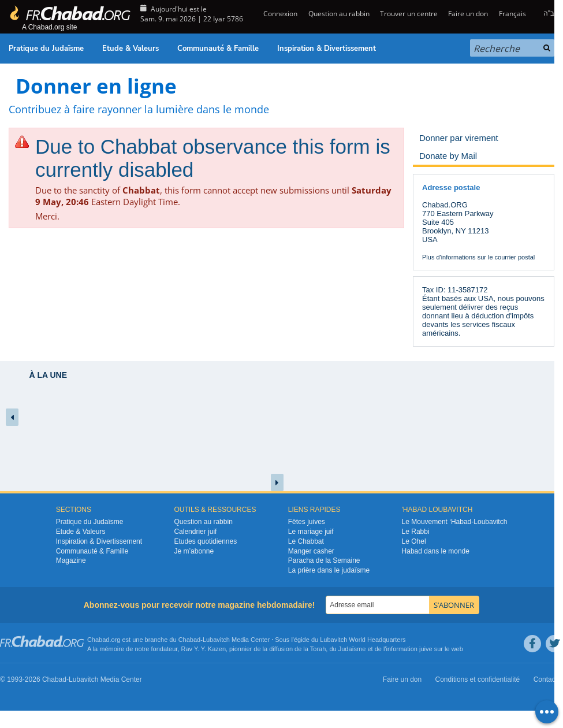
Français (512, 14)
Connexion (279, 14)
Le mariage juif (311, 532)
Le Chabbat (306, 541)
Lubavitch (216, 640)
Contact (545, 679)
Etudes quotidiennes (205, 541)
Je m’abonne (194, 551)
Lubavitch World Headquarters (363, 640)
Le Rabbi (416, 532)
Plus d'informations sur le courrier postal (478, 257)
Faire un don (468, 14)
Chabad (190, 640)
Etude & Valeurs (131, 49)
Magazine (71, 560)
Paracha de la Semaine (324, 560)
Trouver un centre (409, 14)
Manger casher (311, 551)
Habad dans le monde (436, 551)
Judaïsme (352, 649)
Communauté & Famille (218, 49)
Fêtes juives (307, 522)
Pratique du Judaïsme (46, 49)
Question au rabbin (339, 14)
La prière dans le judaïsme (329, 570)
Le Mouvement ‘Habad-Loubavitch (455, 522)
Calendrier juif (195, 532)
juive (426, 649)
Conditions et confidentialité (478, 679)
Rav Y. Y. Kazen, (205, 649)
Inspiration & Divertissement (327, 49)
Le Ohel (414, 541)
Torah (318, 649)
